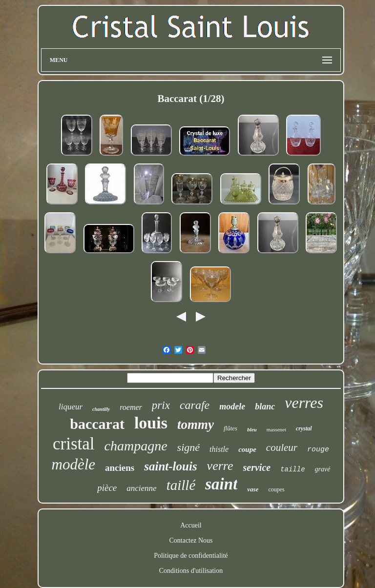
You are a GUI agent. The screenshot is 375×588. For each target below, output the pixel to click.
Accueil (191, 525)
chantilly (101, 409)
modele (232, 406)
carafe (195, 405)
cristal (74, 444)
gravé (323, 469)
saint (221, 484)
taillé (181, 485)
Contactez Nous (191, 540)
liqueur (71, 407)
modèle (74, 464)
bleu (252, 429)
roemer (131, 407)
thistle (219, 449)
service (257, 467)
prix (161, 405)
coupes (276, 489)
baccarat (97, 424)
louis (151, 423)
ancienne (141, 488)
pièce (107, 488)
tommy (196, 425)
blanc (265, 406)
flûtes (230, 428)
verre (220, 466)
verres (304, 403)
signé (188, 447)
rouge (318, 450)
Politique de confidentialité (191, 556)
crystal (304, 428)
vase (253, 489)
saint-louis (170, 466)
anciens (120, 468)
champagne (136, 446)
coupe (247, 449)
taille (292, 469)
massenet (276, 429)
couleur (282, 447)
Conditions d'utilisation (191, 571)
